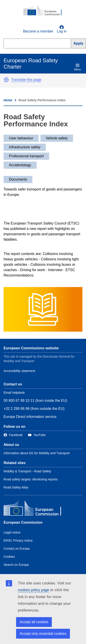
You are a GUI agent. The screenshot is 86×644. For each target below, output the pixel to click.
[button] (6, 80)
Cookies (9, 557)
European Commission (23, 522)
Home (8, 100)
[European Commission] (45, 11)
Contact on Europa (17, 549)
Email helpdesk (14, 393)
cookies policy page (34, 590)
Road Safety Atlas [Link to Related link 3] (16, 487)
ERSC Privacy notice (18, 540)
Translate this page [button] (26, 80)
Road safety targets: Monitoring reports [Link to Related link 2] (31, 479)
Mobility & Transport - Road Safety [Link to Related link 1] (27, 471)
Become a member (38, 31)
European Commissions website (31, 348)
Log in (62, 29)
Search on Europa (16, 565)
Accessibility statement (19, 371)
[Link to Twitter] (37, 435)
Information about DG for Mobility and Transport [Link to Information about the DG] (37, 453)
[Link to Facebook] (13, 435)
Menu (78, 67)
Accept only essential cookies (43, 634)
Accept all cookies (34, 622)
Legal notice (12, 532)
